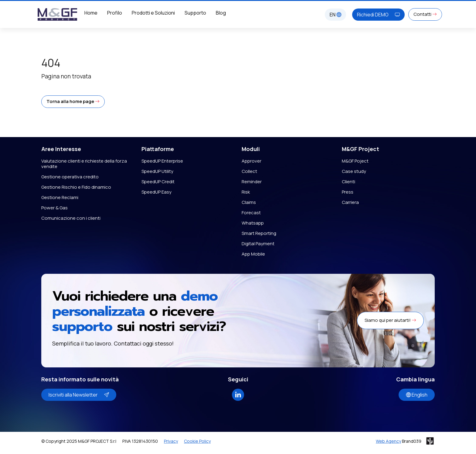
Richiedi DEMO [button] (378, 15)
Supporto (195, 13)
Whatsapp (253, 223)
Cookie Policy (197, 441)
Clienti (348, 182)
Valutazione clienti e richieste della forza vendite (84, 164)
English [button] (417, 395)
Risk (246, 192)
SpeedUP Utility (157, 171)
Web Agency (388, 441)
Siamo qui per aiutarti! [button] (390, 320)
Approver (252, 161)
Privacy (171, 441)
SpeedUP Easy (156, 192)
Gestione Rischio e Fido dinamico (76, 187)
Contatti (425, 14)
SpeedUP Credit (158, 182)
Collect (249, 171)
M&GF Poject (355, 161)
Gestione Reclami (60, 197)
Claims (249, 202)
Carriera (350, 202)
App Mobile (253, 254)
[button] (73, 102)
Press (348, 192)
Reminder (252, 182)
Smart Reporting (259, 233)
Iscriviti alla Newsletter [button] (79, 395)
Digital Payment (258, 244)
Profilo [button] (115, 13)
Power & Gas (54, 208)
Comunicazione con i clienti (71, 218)
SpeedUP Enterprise (162, 161)
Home (91, 13)
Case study (354, 171)
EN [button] (335, 15)
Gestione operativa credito (70, 177)
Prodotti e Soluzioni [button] (153, 13)
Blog (221, 13)
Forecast (251, 213)
